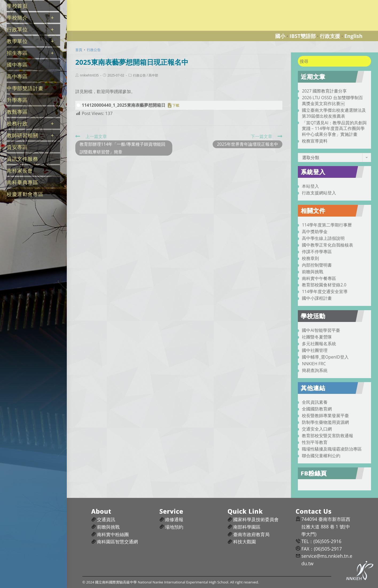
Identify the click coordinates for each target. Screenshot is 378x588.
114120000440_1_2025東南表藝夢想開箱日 (124, 105)
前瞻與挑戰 (313, 272)
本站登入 (310, 186)
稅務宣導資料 (315, 141)
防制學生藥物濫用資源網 (325, 422)
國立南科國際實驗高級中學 (97, 3)
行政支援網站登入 (319, 193)
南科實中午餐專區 (319, 278)
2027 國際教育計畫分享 (324, 91)
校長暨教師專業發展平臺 (325, 416)
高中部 (153, 75)
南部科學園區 (247, 527)
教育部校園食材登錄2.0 (324, 285)
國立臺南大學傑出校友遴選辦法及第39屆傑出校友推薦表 (334, 113)
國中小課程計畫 (317, 298)
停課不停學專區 (317, 252)
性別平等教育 (315, 442)
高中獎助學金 (315, 232)
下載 (176, 105)
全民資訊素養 (315, 402)
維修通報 (174, 519)
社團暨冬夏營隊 (317, 337)
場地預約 (174, 527)
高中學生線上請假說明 (323, 238)
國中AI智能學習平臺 (321, 330)
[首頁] (79, 50)
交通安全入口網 (317, 429)
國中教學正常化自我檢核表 (328, 245)
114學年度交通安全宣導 (325, 291)
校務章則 (310, 258)
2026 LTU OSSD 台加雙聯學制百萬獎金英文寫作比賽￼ (332, 101)
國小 (280, 36)
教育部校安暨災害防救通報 (328, 436)
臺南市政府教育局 (251, 534)
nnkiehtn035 (89, 75)
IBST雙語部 (303, 36)
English (353, 36)
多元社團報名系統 (319, 344)
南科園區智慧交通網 (117, 542)
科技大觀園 (245, 542)
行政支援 (330, 36)
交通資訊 (106, 519)
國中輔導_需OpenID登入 (325, 357)
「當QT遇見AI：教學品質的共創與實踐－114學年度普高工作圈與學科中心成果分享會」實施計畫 (334, 129)
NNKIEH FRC (314, 364)
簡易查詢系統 (315, 370)
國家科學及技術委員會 (256, 519)
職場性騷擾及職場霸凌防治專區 (332, 449)
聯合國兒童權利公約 (321, 456)
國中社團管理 (315, 350)
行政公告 (139, 75)
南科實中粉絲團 (113, 534)
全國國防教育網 (317, 409)
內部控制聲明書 (317, 265)
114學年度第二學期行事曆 (327, 225)
